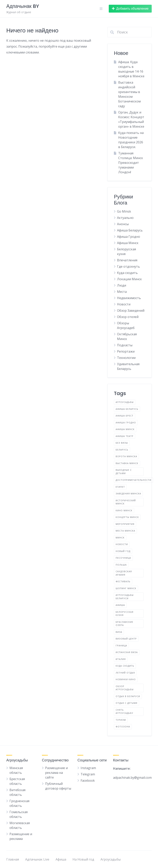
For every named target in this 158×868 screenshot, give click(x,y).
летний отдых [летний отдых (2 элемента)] (125, 673)
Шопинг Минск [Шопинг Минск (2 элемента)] (126, 588)
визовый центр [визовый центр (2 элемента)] (126, 639)
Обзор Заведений (131, 311)
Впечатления (127, 260)
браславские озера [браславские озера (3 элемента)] (124, 624)
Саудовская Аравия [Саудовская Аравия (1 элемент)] (124, 573)
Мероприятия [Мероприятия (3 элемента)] (125, 524)
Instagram (88, 768)
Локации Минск (129, 279)
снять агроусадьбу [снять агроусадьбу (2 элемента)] (124, 711)
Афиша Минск (128, 243)
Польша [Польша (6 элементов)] (121, 565)
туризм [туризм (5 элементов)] (121, 720)
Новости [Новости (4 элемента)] (122, 544)
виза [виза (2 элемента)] (119, 632)
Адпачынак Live (37, 859)
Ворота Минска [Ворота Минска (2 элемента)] (126, 456)
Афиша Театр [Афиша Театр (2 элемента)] (125, 436)
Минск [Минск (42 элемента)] (120, 538)
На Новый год (83, 859)
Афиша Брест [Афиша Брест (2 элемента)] (125, 416)
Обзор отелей (128, 317)
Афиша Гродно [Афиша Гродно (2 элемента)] (126, 422)
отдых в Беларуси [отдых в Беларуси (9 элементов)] (128, 696)
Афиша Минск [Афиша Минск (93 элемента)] (125, 429)
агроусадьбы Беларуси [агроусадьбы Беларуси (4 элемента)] (125, 597)
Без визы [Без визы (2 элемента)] (122, 443)
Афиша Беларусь (130, 230)
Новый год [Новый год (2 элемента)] (123, 551)
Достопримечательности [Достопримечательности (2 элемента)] (133, 480)
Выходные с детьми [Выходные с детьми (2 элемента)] (124, 472)
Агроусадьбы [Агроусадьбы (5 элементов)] (125, 402)
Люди (122, 285)
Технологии (126, 358)
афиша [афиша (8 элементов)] (120, 605)
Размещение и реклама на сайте (56, 773)
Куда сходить (127, 273)
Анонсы (123, 224)
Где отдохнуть (128, 266)
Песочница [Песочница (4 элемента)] (123, 558)
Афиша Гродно (129, 237)
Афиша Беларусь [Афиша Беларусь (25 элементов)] (127, 409)
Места (122, 292)
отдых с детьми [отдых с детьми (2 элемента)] (126, 703)
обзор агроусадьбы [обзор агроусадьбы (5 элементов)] (125, 688)
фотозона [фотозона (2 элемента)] (123, 727)
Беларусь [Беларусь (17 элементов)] (122, 450)
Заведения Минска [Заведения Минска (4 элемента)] (128, 493)
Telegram (88, 774)
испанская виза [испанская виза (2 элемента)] (127, 652)
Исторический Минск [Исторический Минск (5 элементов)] (126, 502)
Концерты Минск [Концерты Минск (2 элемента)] (127, 517)
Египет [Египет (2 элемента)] (120, 487)
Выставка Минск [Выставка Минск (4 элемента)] (127, 463)
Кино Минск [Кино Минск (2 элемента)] (124, 510)
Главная (13, 859)
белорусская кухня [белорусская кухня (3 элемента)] (125, 614)
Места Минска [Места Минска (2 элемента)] (125, 531)
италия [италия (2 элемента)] (121, 659)
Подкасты (125, 345)
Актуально (125, 218)
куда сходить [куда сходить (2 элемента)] (125, 666)
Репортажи (126, 351)
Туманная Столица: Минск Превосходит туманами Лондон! (131, 163)
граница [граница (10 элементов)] (121, 645)
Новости (124, 304)
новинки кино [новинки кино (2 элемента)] (126, 679)
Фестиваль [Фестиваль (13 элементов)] (123, 581)
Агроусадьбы (111, 859)
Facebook (88, 780)
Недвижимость (129, 298)
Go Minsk (124, 211)
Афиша (61, 859)
